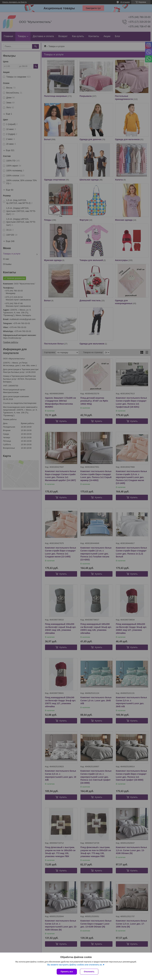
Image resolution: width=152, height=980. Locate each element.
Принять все (67, 972)
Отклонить (89, 972)
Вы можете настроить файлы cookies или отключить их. (75, 965)
